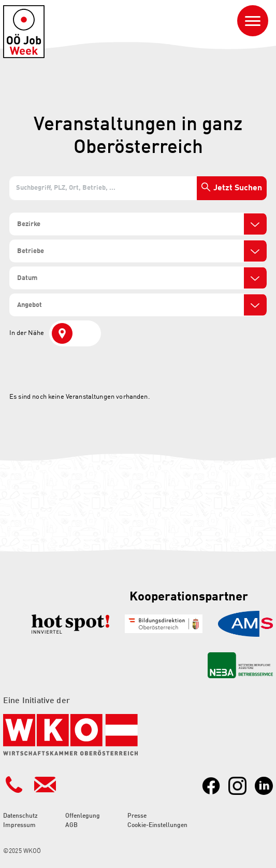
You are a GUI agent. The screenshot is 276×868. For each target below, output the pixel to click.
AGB (71, 825)
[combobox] (138, 224)
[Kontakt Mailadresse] (45, 785)
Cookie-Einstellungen (157, 825)
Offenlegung (83, 816)
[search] (53, 225)
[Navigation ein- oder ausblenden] (253, 21)
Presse (137, 816)
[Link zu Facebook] (211, 786)
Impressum (19, 825)
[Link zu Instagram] (237, 786)
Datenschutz (20, 816)
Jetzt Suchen (238, 188)
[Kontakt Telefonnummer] (14, 785)
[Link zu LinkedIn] (264, 786)
